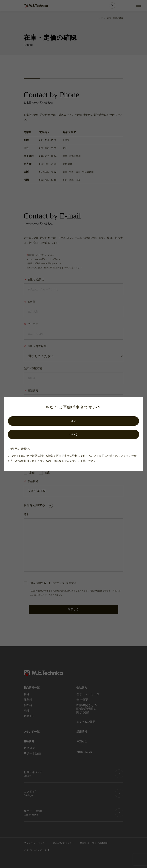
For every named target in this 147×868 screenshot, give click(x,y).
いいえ (73, 434)
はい (73, 421)
